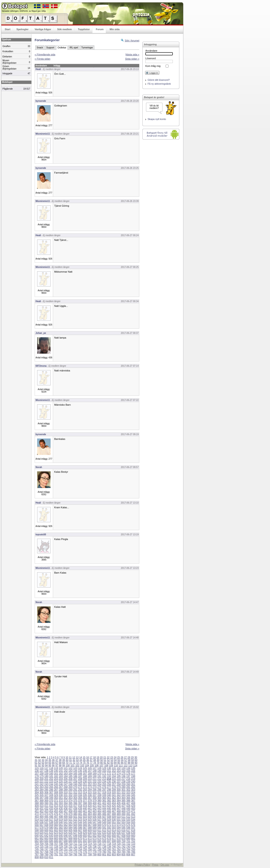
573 (119, 825)
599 (41, 830)
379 (94, 800)
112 (126, 765)
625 (66, 833)
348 (46, 798)
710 (70, 844)
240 (133, 782)
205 (66, 779)
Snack (40, 48)
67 (57, 763)
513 (133, 817)
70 (67, 763)
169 (94, 773)
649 (80, 836)
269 (70, 787)
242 (41, 784)
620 (41, 833)
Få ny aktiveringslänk (159, 84)
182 (56, 776)
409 (37, 806)
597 (133, 827)
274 (94, 787)
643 (51, 836)
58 (129, 760)
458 (70, 811)
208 (80, 779)
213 (104, 779)
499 (66, 817)
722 (128, 844)
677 (114, 838)
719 (114, 844)
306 (46, 792)
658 (124, 836)
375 (75, 800)
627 (75, 833)
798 (90, 854)
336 (90, 795)
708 (61, 844)
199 (37, 779)
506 (99, 817)
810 (46, 857)
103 (82, 765)
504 (90, 817)
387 (133, 800)
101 (72, 765)
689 (70, 841)
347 (41, 798)
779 (99, 852)
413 (56, 806)
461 (85, 811)
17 (91, 757)
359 (99, 798)
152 (114, 771)
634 (109, 833)
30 (136, 757)
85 (119, 763)
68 (60, 763)
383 (114, 800)
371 (56, 800)
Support (50, 48)
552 (119, 822)
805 (124, 854)
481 (80, 814)
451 (37, 811)
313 (80, 792)
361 (109, 798)
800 (99, 854)
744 (133, 846)
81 (105, 763)
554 (128, 822)
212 (99, 779)
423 (104, 806)
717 (104, 844)
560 (56, 825)
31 (36, 760)
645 (61, 836)
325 (37, 795)
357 (90, 798)
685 (51, 841)
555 (133, 822)
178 (37, 776)
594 (119, 827)
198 (133, 776)
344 (128, 795)
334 (80, 795)
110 (116, 765)
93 (43, 765)
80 (101, 763)
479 (70, 814)
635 (114, 833)
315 (90, 792)
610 (94, 830)
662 (41, 838)
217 (124, 779)
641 (41, 836)
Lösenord (151, 58)
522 (75, 819)
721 (124, 844)
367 (37, 800)
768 (46, 852)
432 (46, 809)
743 (128, 846)
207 (75, 779)
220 (37, 782)
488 (114, 814)
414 (61, 806)
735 (90, 846)
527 (99, 819)
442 (94, 809)
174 (119, 773)
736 (94, 846)
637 (124, 833)
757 (94, 849)
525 (90, 819)
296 (99, 790)
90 (136, 763)
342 (119, 795)
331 (66, 795)
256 (109, 784)
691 (80, 841)
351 (61, 798)
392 (56, 803)
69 (64, 763)
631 (94, 833)
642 (46, 836)
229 (80, 782)
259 (124, 784)
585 (75, 827)
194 (114, 776)
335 (85, 795)
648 (75, 836)
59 (133, 760)
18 (94, 757)
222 (46, 782)
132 (119, 768)
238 (124, 782)
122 (70, 768)
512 (128, 817)
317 (99, 792)
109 (111, 765)
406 (124, 803)
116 (41, 768)
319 (109, 792)
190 (94, 776)
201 (46, 779)
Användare (151, 51)
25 (119, 757)
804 (119, 854)
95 (50, 765)
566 (85, 825)
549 (104, 822)
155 (128, 771)
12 (74, 757)
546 (90, 822)
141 (61, 771)
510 (119, 817)
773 (70, 852)
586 (80, 827)
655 (109, 836)
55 (119, 760)
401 (99, 803)
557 (41, 825)
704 (41, 844)
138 (46, 771)
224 (56, 782)
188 (85, 776)
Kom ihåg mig (153, 66)
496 (51, 817)
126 (90, 768)
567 (90, 825)
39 (64, 760)
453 (46, 811)
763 (124, 849)
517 (51, 819)
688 (66, 841)
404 (114, 803)
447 (119, 809)
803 (114, 854)
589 (94, 827)
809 (41, 857)
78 (94, 763)
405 (119, 803)
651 (90, 836)
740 (114, 846)
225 (61, 782)
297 (104, 790)
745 (37, 849)
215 (114, 779)
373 (66, 800)
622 (51, 833)
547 (94, 822)
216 (119, 779)
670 (80, 838)
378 (90, 800)
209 (85, 779)
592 (109, 827)
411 (46, 806)
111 (121, 765)
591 (104, 827)
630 (90, 833)
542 (70, 822)
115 (37, 768)
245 (56, 784)
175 (124, 773)
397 (80, 803)
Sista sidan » (132, 59)
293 (85, 790)
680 (128, 838)
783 (119, 852)
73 (77, 763)
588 (90, 827)
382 (109, 800)
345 (133, 795)
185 (70, 776)
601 (51, 830)
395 (70, 803)
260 (128, 784)
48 (94, 760)
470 (128, 811)
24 (115, 757)
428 (128, 806)
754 (80, 849)
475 (51, 814)
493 (37, 817)
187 (80, 776)
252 (90, 784)
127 (94, 768)
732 (75, 846)
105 (92, 765)
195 (119, 776)
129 (104, 768)
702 (133, 841)
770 (56, 852)
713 (85, 844)
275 (99, 787)
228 (75, 782)
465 (104, 811)
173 (114, 773)
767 (41, 852)
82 (108, 763)
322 (124, 792)
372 (61, 800)
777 (90, 852)
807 (133, 854)
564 (75, 825)
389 (41, 803)
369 (46, 800)
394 (66, 803)
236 (114, 782)
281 (128, 787)
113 (130, 765)
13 (77, 757)
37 (57, 760)
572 (114, 825)
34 (46, 760)
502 (80, 817)
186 (75, 776)
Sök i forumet (132, 41)
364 (124, 798)
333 (75, 795)
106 (97, 765)
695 (99, 841)
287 (56, 790)
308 (56, 792)
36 (53, 760)
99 (64, 765)
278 (114, 787)
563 (70, 825)
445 (109, 809)
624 (61, 833)
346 (37, 798)
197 (128, 776)
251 (85, 784)
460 (80, 811)
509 (114, 817)
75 (84, 763)
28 (129, 757)
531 (119, 819)
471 (133, 811)
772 (66, 852)
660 (133, 836)
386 (128, 800)
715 (94, 844)
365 (128, 798)
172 (109, 773)
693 (90, 841)
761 (114, 849)
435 (61, 809)
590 (99, 827)
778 (94, 852)
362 (114, 798)
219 (133, 779)
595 (124, 827)
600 (46, 830)
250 (80, 784)
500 (70, 817)
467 (114, 811)
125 (85, 768)
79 (98, 763)
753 (75, 849)
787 (37, 854)
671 (85, 838)
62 (39, 763)
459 (75, 811)
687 (61, 841)
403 (109, 803)
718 (109, 844)
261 (133, 784)
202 (51, 779)
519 (61, 819)
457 (66, 811)
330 (61, 795)
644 (56, 836)
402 (104, 803)
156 (133, 771)
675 (104, 838)
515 (41, 819)
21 (105, 757)
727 (51, 846)
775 (80, 852)
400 (94, 803)
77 (91, 763)
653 (99, 836)
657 (119, 836)
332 (70, 795)
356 (85, 798)
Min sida (115, 29)
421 (94, 806)
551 (114, 822)
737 (99, 846)
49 (98, 760)
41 (70, 760)
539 (56, 822)
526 (94, 819)
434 (56, 809)
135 (133, 768)
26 (122, 757)
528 (104, 819)
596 (128, 827)
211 (94, 779)
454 (51, 811)
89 (133, 763)
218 (128, 779)
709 (66, 844)
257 (114, 784)
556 (37, 825)
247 (66, 784)
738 (104, 846)
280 (124, 787)
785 (128, 852)
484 (94, 814)
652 (94, 836)
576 (133, 825)
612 (104, 830)
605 (70, 830)
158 (41, 773)
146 (85, 771)
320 (114, 792)
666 (61, 838)
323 (128, 792)
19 (98, 757)
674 (99, 838)
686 (56, 841)
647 (70, 836)
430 (37, 809)
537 (46, 822)
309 (61, 792)
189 (90, 776)
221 (41, 782)
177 (133, 773)
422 (99, 806)
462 (90, 811)
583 (66, 827)
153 (119, 771)
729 (61, 846)
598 (37, 830)
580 (51, 827)
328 (51, 795)
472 (37, 814)
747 (46, 849)
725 (41, 846)
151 (109, 771)
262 (37, 787)
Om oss (165, 865)
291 (75, 790)
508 (109, 817)
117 (46, 768)
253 (94, 784)
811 (51, 857)
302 (128, 790)
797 (85, 854)
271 (80, 787)
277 (109, 787)
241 (37, 784)
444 (104, 809)
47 (91, 760)
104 (87, 765)
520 (66, 819)
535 (37, 822)
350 (56, 798)
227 (70, 782)
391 (51, 803)
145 (80, 771)
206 (70, 779)
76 (88, 763)
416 (70, 806)
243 (46, 784)
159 (46, 773)
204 (61, 779)
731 (70, 846)
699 (119, 841)
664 (51, 838)
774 (75, 852)
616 (124, 830)
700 (124, 841)
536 (41, 822)
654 (104, 836)
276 (104, 787)
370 (51, 800)
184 (66, 776)
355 (80, 798)
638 (128, 833)
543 (75, 822)
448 (124, 809)
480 (75, 814)
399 (90, 803)
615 (119, 830)
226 (66, 782)
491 (128, 814)
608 (85, 830)
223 (51, 782)
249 (75, 784)
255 (104, 784)
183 (61, 776)
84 (115, 763)
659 (128, 836)
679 (124, 838)
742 (124, 846)
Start (8, 29)
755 (85, 849)
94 (46, 765)
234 (104, 782)
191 (99, 776)
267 (61, 787)
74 (81, 763)
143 (70, 771)
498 (61, 817)
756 (90, 849)
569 (99, 825)
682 (37, 841)
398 (85, 803)
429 (133, 806)
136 (37, 771)
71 (70, 763)
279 (119, 787)
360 (104, 798)
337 (94, 795)
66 (53, 763)
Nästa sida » (132, 54)
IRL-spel (74, 48)
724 (37, 846)
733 (80, 846)
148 (94, 771)
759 (104, 849)
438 (75, 809)
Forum (100, 29)
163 (66, 773)
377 (85, 800)
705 (46, 844)
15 (84, 757)
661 (37, 838)
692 (85, 841)
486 (104, 814)
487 (109, 814)
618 (133, 830)
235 (109, 782)
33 (43, 760)
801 (104, 854)
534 (133, 819)
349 (51, 798)
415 (66, 806)
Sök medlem (64, 29)
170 (99, 773)
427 (124, 806)
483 (90, 814)
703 (37, 844)
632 (99, 833)
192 (104, 776)
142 (66, 771)
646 (66, 836)
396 (75, 803)
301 (124, 790)
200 (41, 779)
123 (75, 768)
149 (99, 771)
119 (56, 768)
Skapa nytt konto (157, 119)
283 (37, 790)
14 (81, 757)
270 (75, 787)
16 (88, 757)
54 (115, 760)
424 (109, 806)
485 (99, 814)
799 (94, 854)
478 (66, 814)
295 (94, 790)
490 (124, 814)
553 (124, 822)
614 (114, 830)
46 (88, 760)
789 (46, 854)
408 (133, 803)
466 (109, 811)
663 (46, 838)
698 (114, 841)
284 (41, 790)
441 (90, 809)
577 (37, 827)
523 (80, 819)
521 (70, 819)
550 (109, 822)
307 (51, 792)
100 (68, 765)
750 (61, 849)
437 (70, 809)
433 (51, 809)
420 (90, 806)
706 (51, 844)
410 (41, 806)
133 (124, 768)
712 (80, 844)
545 (85, 822)
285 (46, 790)
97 (57, 765)
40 (67, 760)
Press (155, 865)
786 (133, 852)
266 (56, 787)
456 (61, 811)
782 (114, 852)
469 (124, 811)
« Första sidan (43, 59)
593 (114, 827)
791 (56, 854)
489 (119, 814)
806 (128, 854)
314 (85, 792)
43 (77, 760)
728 (56, 846)
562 (66, 825)
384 (119, 800)
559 (51, 825)
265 (51, 787)
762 (119, 849)
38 (60, 760)
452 (41, 811)
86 (122, 763)
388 (37, 803)
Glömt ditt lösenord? (159, 80)
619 (37, 833)
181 (51, 776)
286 (51, 790)
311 (70, 792)
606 (75, 830)
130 (109, 768)
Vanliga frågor (43, 29)
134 (128, 768)
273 (90, 787)
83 (112, 763)
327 (46, 795)
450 (133, 809)
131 (114, 768)
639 (133, 833)
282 (133, 787)
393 (61, 803)
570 (104, 825)
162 (61, 773)
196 (124, 776)
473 (41, 814)
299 (114, 790)
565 (80, 825)
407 (128, 803)
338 (99, 795)
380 (99, 800)
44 (81, 760)
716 (99, 844)
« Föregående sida (45, 54)
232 (94, 782)
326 (41, 795)
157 (37, 773)
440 (85, 809)
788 (41, 854)
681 (133, 838)
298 (109, 790)
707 (56, 844)
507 (104, 817)
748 (51, 849)
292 (80, 790)
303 (133, 790)
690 (75, 841)
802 (109, 854)
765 (133, 849)
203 (56, 779)
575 (128, 825)
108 (106, 765)
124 (80, 768)
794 (70, 854)
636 (119, 833)
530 (114, 819)
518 (56, 819)
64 (46, 763)
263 (41, 787)
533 (128, 819)
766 (37, 852)
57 (126, 760)
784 (124, 852)
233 (99, 782)
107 (101, 765)
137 (41, 771)
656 (114, 836)
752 (70, 849)
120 (61, 768)
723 (133, 844)
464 (99, 811)
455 (56, 811)
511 (124, 817)
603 (61, 830)
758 (99, 849)
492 (133, 814)
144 (75, 771)
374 (70, 800)
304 (37, 792)
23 (112, 757)
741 (119, 846)
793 (66, 854)
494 (41, 817)
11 (70, 757)
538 (51, 822)
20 (101, 757)
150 (104, 771)
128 (99, 768)
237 (119, 782)
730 (66, 846)
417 (75, 806)
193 (109, 776)
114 (135, 765)
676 (109, 838)
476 (56, 814)
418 (80, 806)
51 (105, 760)
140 (56, 771)
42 (74, 760)
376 (80, 800)
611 (99, 830)
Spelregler (22, 29)
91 (36, 765)
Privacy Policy (142, 865)
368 (41, 800)
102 (77, 765)
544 (80, 822)
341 (114, 795)
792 (61, 854)
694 (94, 841)
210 (90, 779)
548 (99, 822)
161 (56, 773)
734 (85, 846)
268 (66, 787)
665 (56, 838)
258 (119, 784)
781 (109, 852)
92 (39, 765)
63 (43, 763)
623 (56, 833)
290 (70, 790)
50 (101, 760)
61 (36, 763)
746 (41, 849)
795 (75, 854)
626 (70, 833)
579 (46, 827)
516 (46, 819)
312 (75, 792)
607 (80, 830)
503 (85, 817)
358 (94, 798)
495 (46, 817)
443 (99, 809)
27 (125, 757)
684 (46, 841)
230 (85, 782)
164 (70, 773)
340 (109, 795)
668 (70, 838)
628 (80, 833)
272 (85, 787)
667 (66, 838)
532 (124, 819)
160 (51, 773)
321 (119, 792)
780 (104, 852)
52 (108, 760)
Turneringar (87, 48)
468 (119, 811)
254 (99, 784)
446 (114, 809)
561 (61, 825)
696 (104, 841)
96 (53, 765)
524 (85, 819)
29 (132, 757)
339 (104, 795)
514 (37, 819)
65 (50, 763)
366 (133, 798)
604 (66, 830)
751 (66, 849)
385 (124, 800)
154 (124, 771)
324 (133, 792)
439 (80, 809)
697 (109, 841)
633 (104, 833)
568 (94, 825)
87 (126, 763)
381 (104, 800)
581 (56, 827)
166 (80, 773)
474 (46, 814)
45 (84, 760)
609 (90, 830)
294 (90, 790)
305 (41, 792)
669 (75, 838)
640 (37, 836)
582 (61, 827)
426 (119, 806)
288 (61, 790)
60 (136, 760)
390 (46, 803)
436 (66, 809)
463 (94, 811)
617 (128, 830)
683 (41, 841)
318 (104, 792)
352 (66, 798)
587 (85, 827)
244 (51, 784)
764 (128, 849)
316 (94, 792)
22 (108, 757)
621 (46, 833)
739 (109, 846)
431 (41, 809)
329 (56, 795)
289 (66, 790)
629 (85, 833)
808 (37, 857)
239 (128, 782)
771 (61, 852)
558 (46, 825)
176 (128, 773)
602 (56, 830)
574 (124, 825)
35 (50, 760)
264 (46, 787)
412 (51, 806)
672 (90, 838)
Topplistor (84, 29)
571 (109, 825)
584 (70, 827)
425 (114, 806)
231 (90, 782)
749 (56, 849)
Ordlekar (62, 48)
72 (74, 763)
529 (109, 819)
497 (56, 817)
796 (80, 854)
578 (41, 827)
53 (112, 760)
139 (51, 771)
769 (51, 852)
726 (46, 846)
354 (75, 798)
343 (124, 795)
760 (109, 849)
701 (128, 841)
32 (39, 760)
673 (94, 838)
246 (61, 784)
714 (90, 844)
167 (85, 773)
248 (70, 784)
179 (41, 776)
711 (75, 844)
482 (85, 814)
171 (104, 773)
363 (119, 798)
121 (66, 768)
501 (75, 817)
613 (109, 830)
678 (119, 838)
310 (66, 792)
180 (46, 776)
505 (94, 817)
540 (61, 822)
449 (128, 809)
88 (129, 763)
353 (70, 798)
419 (85, 806)
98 (60, 765)
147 (90, 771)
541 (66, 822)
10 (67, 757)
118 (51, 768)
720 (119, 844)
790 (51, 854)
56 (122, 760)
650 (85, 836)
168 (90, 773)
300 (119, 790)
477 (61, 814)
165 (75, 773)
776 (85, 852)
